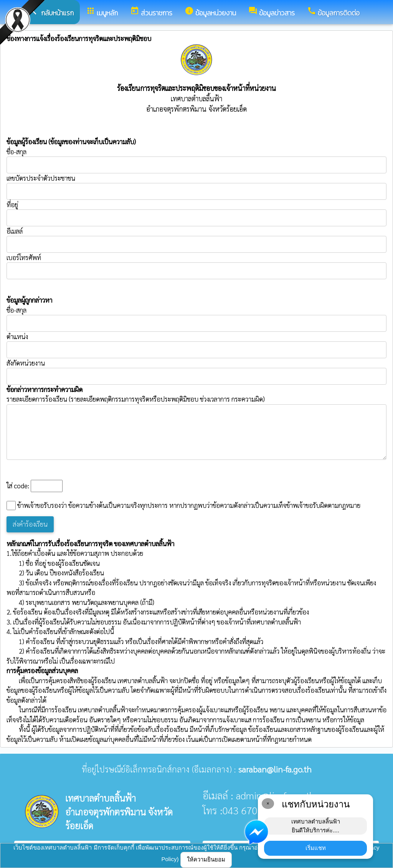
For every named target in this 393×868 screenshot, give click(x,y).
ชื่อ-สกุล (196, 160)
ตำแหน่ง (17, 336)
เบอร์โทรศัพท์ (24, 257)
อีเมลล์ (15, 231)
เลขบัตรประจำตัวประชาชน (196, 187)
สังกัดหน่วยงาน (26, 363)
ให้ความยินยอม (206, 859)
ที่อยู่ (12, 204)
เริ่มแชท (316, 848)
